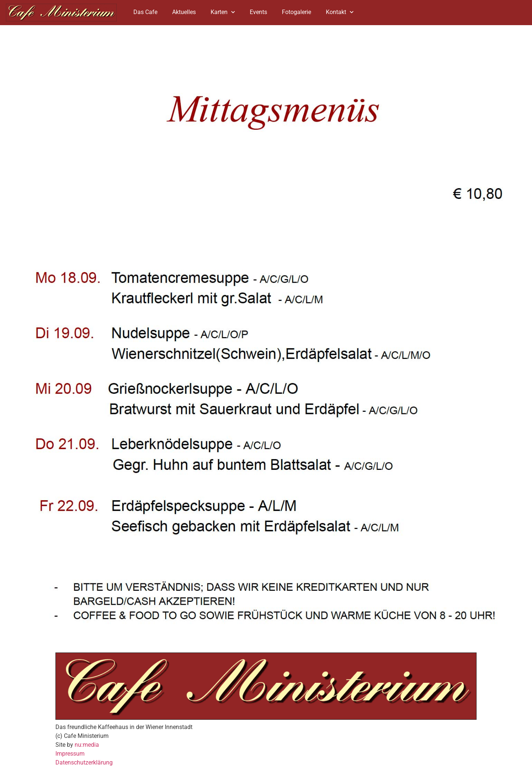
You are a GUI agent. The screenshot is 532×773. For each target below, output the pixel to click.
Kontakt (340, 12)
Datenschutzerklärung (84, 762)
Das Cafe (145, 12)
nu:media (87, 745)
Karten (223, 12)
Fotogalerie (296, 12)
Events (258, 12)
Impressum (70, 754)
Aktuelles (184, 12)
